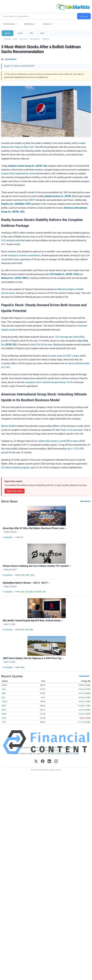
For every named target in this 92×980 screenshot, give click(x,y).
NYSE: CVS (72, 274)
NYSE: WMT (22, 278)
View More (85, 501)
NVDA (4, 714)
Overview (7, 39)
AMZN (31, 592)
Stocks (20, 33)
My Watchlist (29, 24)
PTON (23, 575)
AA (22, 537)
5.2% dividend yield (11, 240)
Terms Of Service (71, 753)
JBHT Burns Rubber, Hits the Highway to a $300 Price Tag (33, 658)
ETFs (31, 33)
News (15, 39)
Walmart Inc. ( (8, 278)
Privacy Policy (54, 753)
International (35, 39)
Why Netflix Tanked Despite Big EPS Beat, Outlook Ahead (33, 621)
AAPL (23, 592)
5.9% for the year (44, 345)
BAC (4, 697)
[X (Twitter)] (36, 762)
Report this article (15, 491)
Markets (8, 33)
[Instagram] (56, 762)
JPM (44, 592)
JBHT (23, 667)
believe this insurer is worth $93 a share (58, 441)
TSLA (4, 722)
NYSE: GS (42, 166)
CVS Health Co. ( (58, 274)
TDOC (32, 575)
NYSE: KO (11, 345)
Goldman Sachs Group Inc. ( (22, 166)
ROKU (27, 575)
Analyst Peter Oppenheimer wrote (18, 174)
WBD (31, 630)
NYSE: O (69, 196)
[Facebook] (43, 762)
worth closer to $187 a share (65, 356)
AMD (4, 693)
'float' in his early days (72, 430)
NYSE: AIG (18, 212)
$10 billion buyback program (15, 468)
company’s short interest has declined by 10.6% (49, 382)
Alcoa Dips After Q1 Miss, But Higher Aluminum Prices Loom (35, 528)
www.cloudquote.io (66, 747)
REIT (32, 200)
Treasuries (46, 39)
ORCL (4, 718)
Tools (42, 33)
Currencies (23, 39)
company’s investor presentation (24, 255)
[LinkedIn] (49, 762)
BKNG (40, 592)
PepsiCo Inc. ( (8, 204)
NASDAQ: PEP (23, 204)
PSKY (27, 630)
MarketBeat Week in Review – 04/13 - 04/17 (26, 583)
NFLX (23, 630)
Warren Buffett (8, 426)
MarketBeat (9, 537)
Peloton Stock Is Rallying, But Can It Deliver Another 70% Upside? (37, 566)
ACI (27, 592)
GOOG (5, 702)
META (4, 706)
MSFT (4, 710)
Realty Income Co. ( (55, 196)
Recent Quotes (9, 24)
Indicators (47, 24)
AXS (35, 592)
